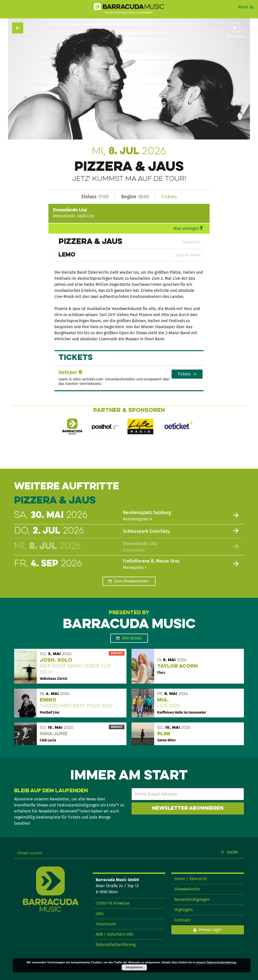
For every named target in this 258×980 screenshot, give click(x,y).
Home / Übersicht (191, 879)
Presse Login (210, 930)
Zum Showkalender (132, 581)
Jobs (100, 914)
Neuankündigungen (192, 899)
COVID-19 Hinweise (113, 903)
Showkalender (187, 889)
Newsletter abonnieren (188, 808)
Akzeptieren (134, 967)
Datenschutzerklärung (116, 945)
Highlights (184, 910)
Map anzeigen (186, 228)
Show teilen (235, 36)
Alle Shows (132, 638)
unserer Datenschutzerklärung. (216, 962)
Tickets (169, 197)
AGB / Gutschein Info (115, 934)
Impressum (106, 924)
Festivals (182, 920)
